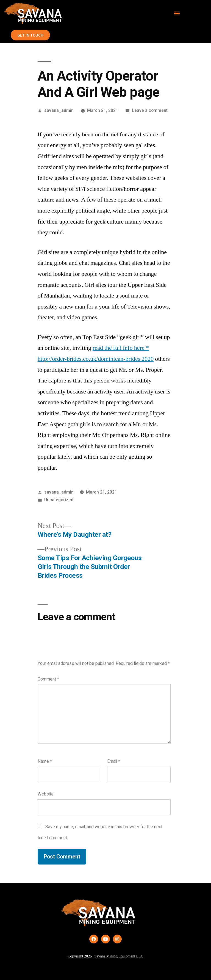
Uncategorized (59, 500)
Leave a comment (150, 110)
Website (46, 794)
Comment (48, 679)
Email (114, 761)
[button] (177, 13)
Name (45, 761)
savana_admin (59, 110)
